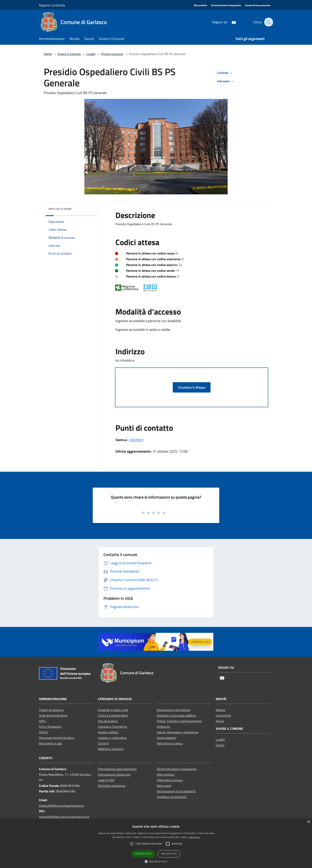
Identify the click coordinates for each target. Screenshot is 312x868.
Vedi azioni (226, 81)
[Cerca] (268, 22)
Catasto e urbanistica (112, 738)
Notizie (220, 710)
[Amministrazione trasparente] (226, 5)
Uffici (42, 721)
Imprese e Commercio (112, 727)
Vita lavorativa (108, 721)
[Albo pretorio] (200, 5)
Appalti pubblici (108, 732)
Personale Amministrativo (57, 738)
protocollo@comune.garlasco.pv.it (62, 806)
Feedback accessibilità (172, 797)
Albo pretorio (166, 774)
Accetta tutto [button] (143, 854)
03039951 (137, 440)
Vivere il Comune (69, 54)
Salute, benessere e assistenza (177, 732)
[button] (156, 861)
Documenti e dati (51, 743)
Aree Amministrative (53, 715)
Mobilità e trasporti (111, 749)
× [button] (309, 822)
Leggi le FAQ (106, 780)
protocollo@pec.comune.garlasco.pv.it (64, 817)
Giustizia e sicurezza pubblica (176, 715)
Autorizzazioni (166, 738)
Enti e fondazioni (50, 727)
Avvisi (220, 721)
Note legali (164, 786)
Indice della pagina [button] (60, 209)
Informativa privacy (170, 780)
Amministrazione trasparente (177, 769)
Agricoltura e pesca (170, 743)
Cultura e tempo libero (113, 715)
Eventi (220, 745)
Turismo (103, 743)
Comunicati (223, 715)
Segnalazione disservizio (114, 774)
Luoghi (91, 54)
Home (48, 54)
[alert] (156, 843)
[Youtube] (231, 22)
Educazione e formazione (174, 710)
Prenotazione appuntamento (117, 769)
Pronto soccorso (112, 54)
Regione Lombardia (52, 5)
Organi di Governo (51, 710)
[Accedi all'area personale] (258, 5)
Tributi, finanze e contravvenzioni (179, 721)
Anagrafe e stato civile (113, 710)
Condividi (225, 73)
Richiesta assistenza (112, 786)
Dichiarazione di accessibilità (176, 791)
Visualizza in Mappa (192, 387)
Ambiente (163, 727)
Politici (44, 732)
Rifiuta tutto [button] (169, 854)
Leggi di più (194, 837)
